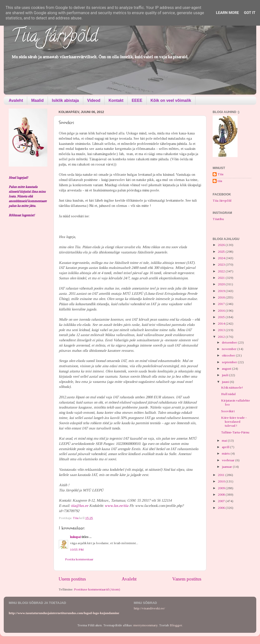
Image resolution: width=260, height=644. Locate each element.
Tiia (220, 174)
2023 (222, 264)
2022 (222, 271)
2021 (222, 278)
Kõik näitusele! (232, 387)
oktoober (229, 355)
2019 (222, 291)
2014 (222, 323)
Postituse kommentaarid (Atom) (97, 589)
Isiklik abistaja (65, 100)
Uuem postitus (72, 579)
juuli (225, 375)
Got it (250, 13)
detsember (230, 342)
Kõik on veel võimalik (171, 100)
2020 (222, 284)
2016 (222, 311)
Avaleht (16, 100)
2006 (222, 508)
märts (226, 453)
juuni (226, 382)
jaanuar (227, 467)
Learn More (227, 13)
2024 (222, 258)
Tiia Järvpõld (54, 38)
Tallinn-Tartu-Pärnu (235, 432)
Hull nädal (228, 394)
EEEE (137, 100)
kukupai (75, 537)
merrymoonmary (145, 625)
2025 (222, 252)
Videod (94, 100)
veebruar (229, 460)
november (230, 349)
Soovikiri (228, 411)
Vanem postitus (187, 579)
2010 (222, 481)
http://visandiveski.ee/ (149, 608)
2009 (222, 488)
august (227, 369)
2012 (222, 337)
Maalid (37, 100)
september (230, 362)
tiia (220, 181)
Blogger (176, 625)
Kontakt (116, 100)
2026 (222, 245)
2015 (222, 317)
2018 (222, 297)
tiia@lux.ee (80, 506)
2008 (222, 495)
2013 (222, 330)
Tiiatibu (218, 219)
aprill (226, 447)
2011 (222, 475)
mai (225, 440)
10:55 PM (77, 550)
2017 (222, 304)
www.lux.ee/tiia (117, 506)
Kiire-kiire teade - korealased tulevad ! (234, 422)
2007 (222, 501)
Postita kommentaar (79, 559)
